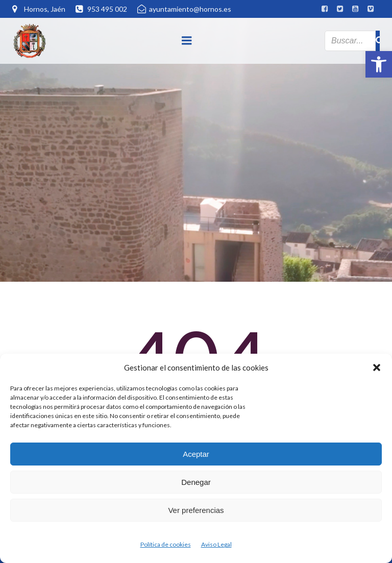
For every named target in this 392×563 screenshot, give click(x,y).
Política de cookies (166, 544)
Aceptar (196, 454)
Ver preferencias (196, 510)
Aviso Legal (216, 544)
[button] (379, 64)
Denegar (196, 482)
